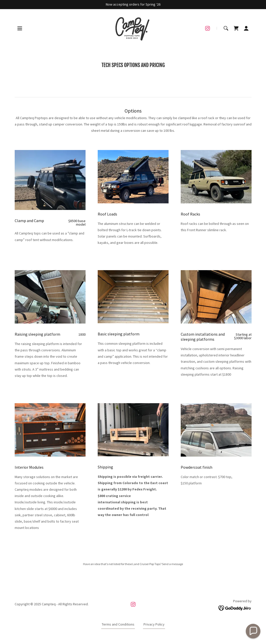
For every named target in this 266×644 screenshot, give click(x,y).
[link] (133, 28)
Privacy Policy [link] (154, 624)
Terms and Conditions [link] (118, 624)
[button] (20, 28)
